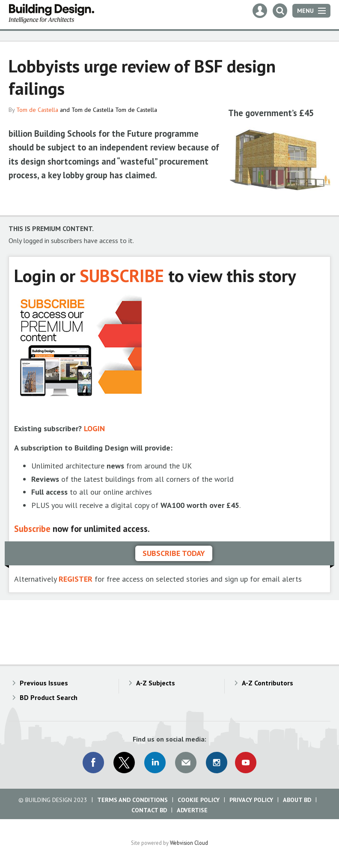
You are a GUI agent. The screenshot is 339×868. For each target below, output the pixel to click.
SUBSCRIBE (122, 275)
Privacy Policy (251, 800)
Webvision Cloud (189, 843)
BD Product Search (49, 697)
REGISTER (76, 579)
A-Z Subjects (156, 683)
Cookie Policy (199, 800)
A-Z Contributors (268, 683)
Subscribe (32, 529)
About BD (297, 800)
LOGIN (94, 428)
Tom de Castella (37, 110)
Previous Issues (44, 683)
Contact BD (149, 810)
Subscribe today (174, 553)
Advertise (192, 810)
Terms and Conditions (132, 800)
